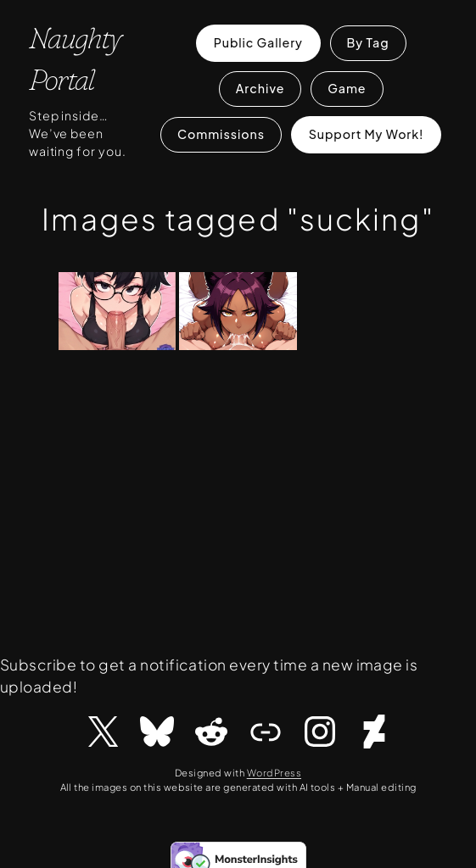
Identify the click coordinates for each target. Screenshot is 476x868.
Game (347, 88)
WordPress (274, 772)
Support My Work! (367, 134)
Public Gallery (258, 42)
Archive (260, 88)
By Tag (367, 42)
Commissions (221, 134)
